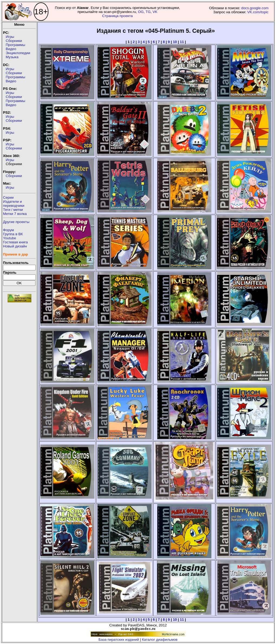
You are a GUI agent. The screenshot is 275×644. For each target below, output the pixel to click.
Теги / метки (13, 210)
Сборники (14, 41)
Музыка (12, 57)
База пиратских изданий (119, 640)
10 (175, 42)
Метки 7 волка (15, 214)
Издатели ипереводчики (14, 204)
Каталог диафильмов (160, 640)
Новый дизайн (15, 246)
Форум (9, 230)
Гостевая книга (15, 242)
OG (141, 12)
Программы (15, 45)
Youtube (9, 238)
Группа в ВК (13, 234)
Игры (10, 37)
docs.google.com (255, 8)
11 (182, 42)
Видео (11, 49)
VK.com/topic (258, 12)
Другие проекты (16, 222)
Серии (8, 197)
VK (155, 12)
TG (148, 12)
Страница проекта (117, 16)
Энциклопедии (18, 53)
